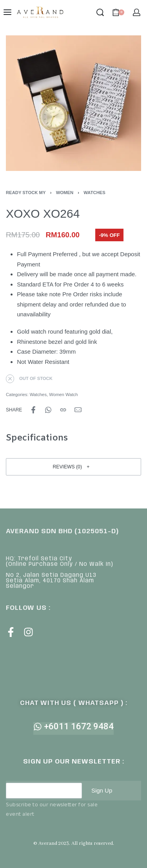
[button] (73, 467)
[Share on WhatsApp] (48, 410)
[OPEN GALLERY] (73, 103)
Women (65, 193)
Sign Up (102, 790)
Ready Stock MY (26, 193)
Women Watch (63, 395)
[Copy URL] (63, 410)
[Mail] (78, 410)
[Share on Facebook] (33, 410)
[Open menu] (7, 12)
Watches (94, 193)
